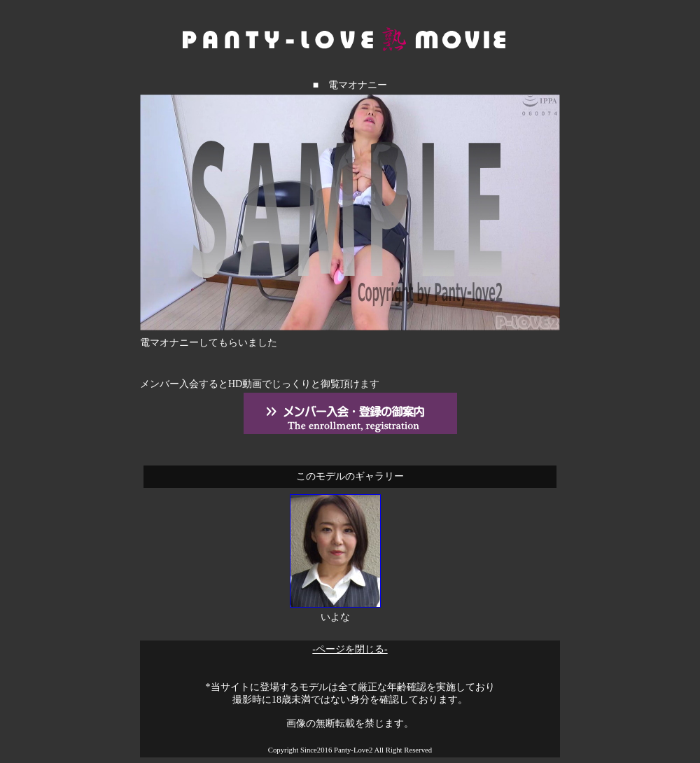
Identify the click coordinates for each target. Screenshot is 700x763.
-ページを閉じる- (350, 649)
